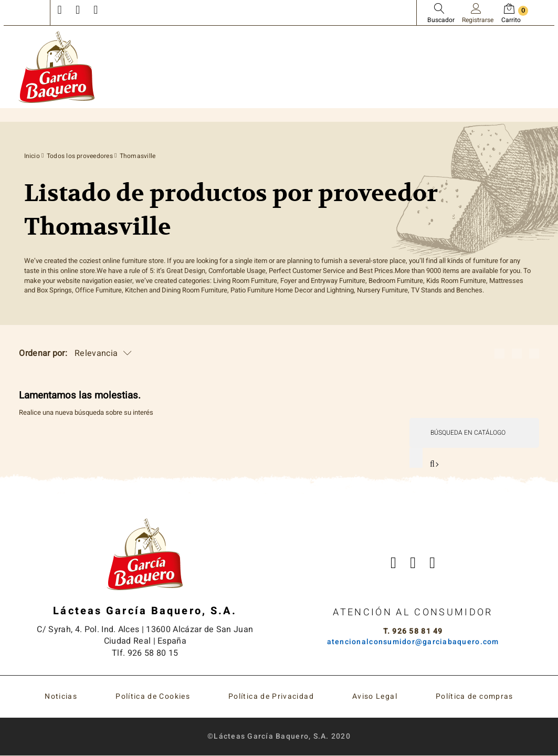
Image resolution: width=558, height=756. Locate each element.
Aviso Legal (375, 697)
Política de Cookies (153, 697)
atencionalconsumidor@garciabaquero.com (413, 642)
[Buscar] (474, 433)
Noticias (61, 697)
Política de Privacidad (271, 697)
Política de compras (475, 697)
